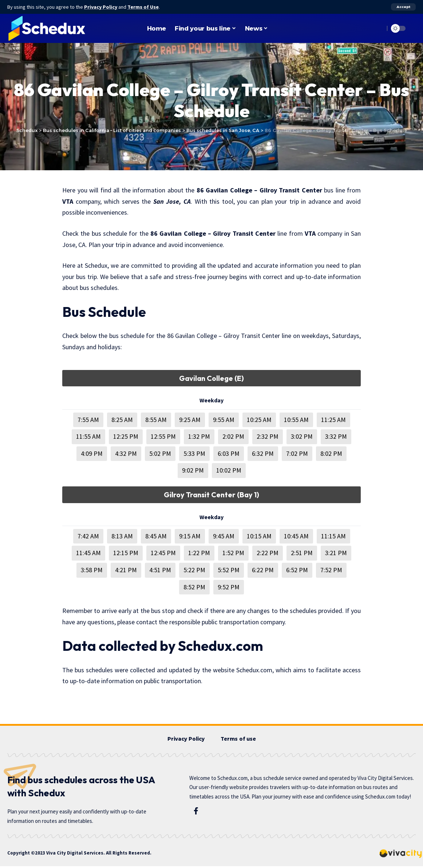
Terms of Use (144, 7)
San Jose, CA (172, 201)
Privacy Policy (101, 7)
